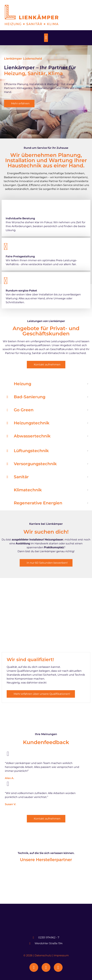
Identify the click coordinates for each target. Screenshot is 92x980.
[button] (46, 38)
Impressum (61, 955)
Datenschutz (43, 955)
